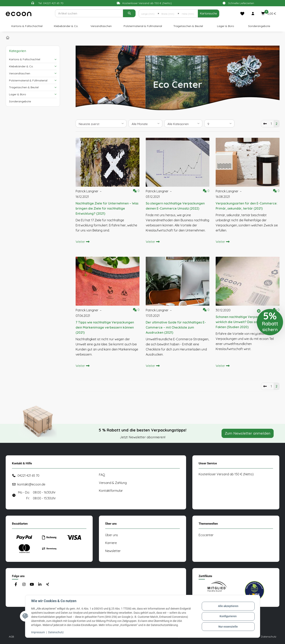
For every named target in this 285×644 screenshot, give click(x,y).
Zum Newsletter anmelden (248, 433)
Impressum (38, 632)
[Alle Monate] (145, 123)
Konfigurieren (228, 616)
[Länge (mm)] (148, 14)
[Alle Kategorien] (183, 123)
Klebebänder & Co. (21, 66)
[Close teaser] (259, 311)
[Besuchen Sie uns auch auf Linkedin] (40, 585)
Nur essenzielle (228, 626)
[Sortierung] (101, 123)
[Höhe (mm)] (188, 14)
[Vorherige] (265, 124)
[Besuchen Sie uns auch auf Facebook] (16, 585)
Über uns (112, 535)
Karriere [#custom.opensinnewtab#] (111, 543)
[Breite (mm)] (168, 14)
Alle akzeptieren (228, 606)
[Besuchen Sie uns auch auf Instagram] (24, 585)
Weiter (83, 242)
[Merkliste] (242, 14)
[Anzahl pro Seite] (219, 123)
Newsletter (113, 551)
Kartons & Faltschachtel (25, 59)
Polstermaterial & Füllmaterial (28, 80)
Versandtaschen (20, 73)
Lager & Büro (18, 94)
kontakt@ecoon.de (31, 484)
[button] (253, 14)
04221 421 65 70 (28, 476)
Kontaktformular (111, 491)
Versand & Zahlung (113, 483)
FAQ (102, 475)
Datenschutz (56, 632)
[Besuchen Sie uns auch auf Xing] (47, 585)
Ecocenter (206, 535)
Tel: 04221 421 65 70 (51, 3)
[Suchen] (89, 13)
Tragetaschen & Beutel (24, 87)
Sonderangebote (20, 101)
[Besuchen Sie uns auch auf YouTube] (32, 585)
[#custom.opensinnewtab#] (217, 591)
